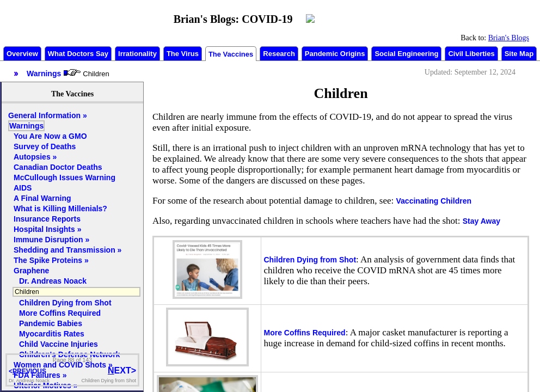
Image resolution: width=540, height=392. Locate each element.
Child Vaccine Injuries (59, 344)
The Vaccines (231, 54)
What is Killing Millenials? (60, 209)
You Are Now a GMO (50, 136)
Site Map (519, 54)
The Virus (183, 54)
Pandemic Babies (51, 323)
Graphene (31, 271)
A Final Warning (42, 198)
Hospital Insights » (47, 229)
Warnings (26, 126)
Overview (22, 54)
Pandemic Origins (335, 54)
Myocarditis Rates (52, 334)
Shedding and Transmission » (67, 250)
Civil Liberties (471, 54)
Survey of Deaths (45, 146)
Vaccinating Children (434, 201)
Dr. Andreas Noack (53, 281)
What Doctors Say (78, 54)
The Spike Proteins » (51, 260)
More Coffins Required (305, 333)
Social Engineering (406, 54)
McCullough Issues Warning (65, 177)
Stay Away (481, 221)
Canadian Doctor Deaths (58, 167)
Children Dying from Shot (310, 260)
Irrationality (137, 54)
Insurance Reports (47, 219)
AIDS (23, 188)
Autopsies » (35, 157)
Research (279, 54)
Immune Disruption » (51, 240)
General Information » (48, 115)
